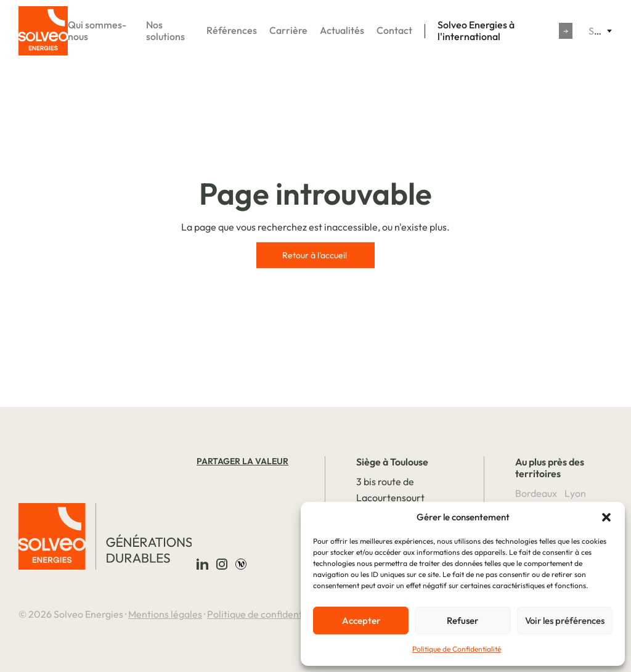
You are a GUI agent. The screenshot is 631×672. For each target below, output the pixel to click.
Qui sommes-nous (97, 31)
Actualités (342, 31)
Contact (394, 31)
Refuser (462, 621)
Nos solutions (165, 31)
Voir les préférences (565, 621)
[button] (606, 517)
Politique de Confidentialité (457, 649)
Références (232, 31)
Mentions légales (165, 614)
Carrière (288, 31)
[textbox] (600, 31)
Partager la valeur (242, 461)
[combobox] (600, 31)
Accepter (361, 621)
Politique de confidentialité (266, 614)
